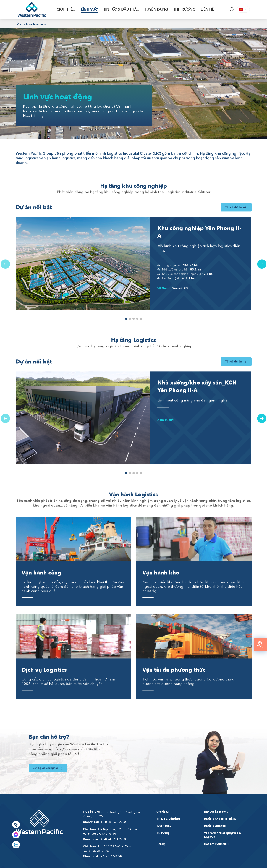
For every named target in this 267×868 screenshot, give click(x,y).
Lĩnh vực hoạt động (216, 812)
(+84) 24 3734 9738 (104, 839)
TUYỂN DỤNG (156, 9)
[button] (243, 9)
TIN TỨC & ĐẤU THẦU (121, 9)
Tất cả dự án (236, 222)
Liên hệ (161, 844)
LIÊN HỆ (207, 9)
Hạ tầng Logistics (215, 826)
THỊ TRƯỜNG (184, 9)
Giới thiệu (162, 812)
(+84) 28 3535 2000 (104, 822)
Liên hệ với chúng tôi (48, 783)
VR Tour (163, 303)
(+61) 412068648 (103, 856)
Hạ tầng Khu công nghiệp (220, 819)
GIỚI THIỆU (66, 9)
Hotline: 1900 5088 (217, 844)
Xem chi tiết (180, 303)
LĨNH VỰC (89, 9)
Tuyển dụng (164, 826)
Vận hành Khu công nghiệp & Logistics (223, 835)
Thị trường (163, 833)
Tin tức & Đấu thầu (168, 819)
